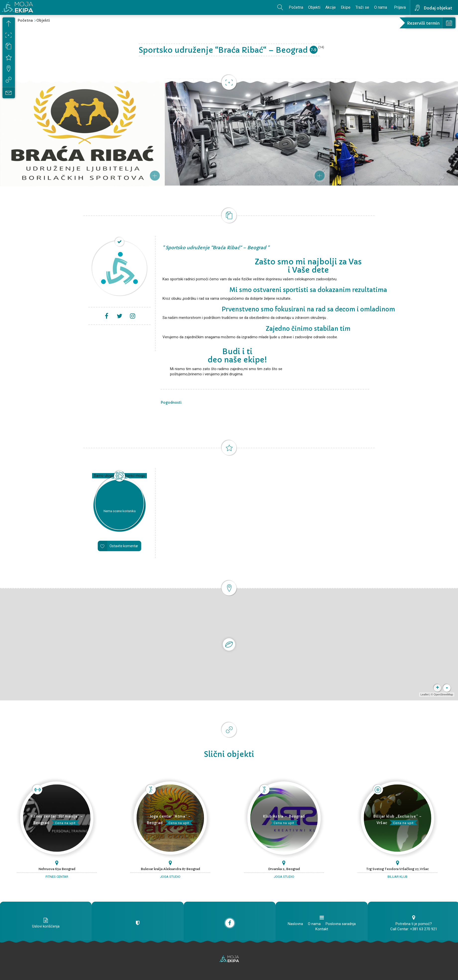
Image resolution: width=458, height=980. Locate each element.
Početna (296, 7)
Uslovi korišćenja (46, 926)
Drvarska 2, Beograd (284, 869)
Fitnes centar (57, 877)
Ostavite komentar (124, 546)
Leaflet (425, 694)
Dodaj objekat (438, 8)
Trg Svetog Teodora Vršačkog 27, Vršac (398, 869)
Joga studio (170, 877)
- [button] (447, 688)
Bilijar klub (398, 877)
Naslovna (295, 924)
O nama (381, 7)
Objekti (314, 7)
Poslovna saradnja (341, 924)
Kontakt (322, 929)
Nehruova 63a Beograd (57, 869)
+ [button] (437, 688)
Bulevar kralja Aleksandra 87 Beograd (170, 869)
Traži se (362, 7)
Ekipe (346, 7)
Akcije (331, 7)
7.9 (314, 49)
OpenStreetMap (443, 694)
